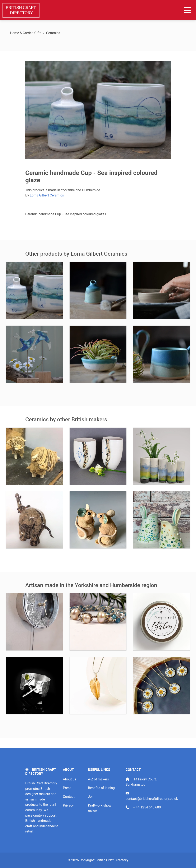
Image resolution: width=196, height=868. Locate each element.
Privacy (68, 805)
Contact (69, 797)
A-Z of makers (98, 779)
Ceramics (53, 33)
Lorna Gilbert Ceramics (47, 195)
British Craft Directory (112, 860)
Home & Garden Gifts (26, 33)
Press (67, 788)
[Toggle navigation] (187, 10)
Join (91, 797)
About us (70, 779)
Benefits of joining (101, 788)
